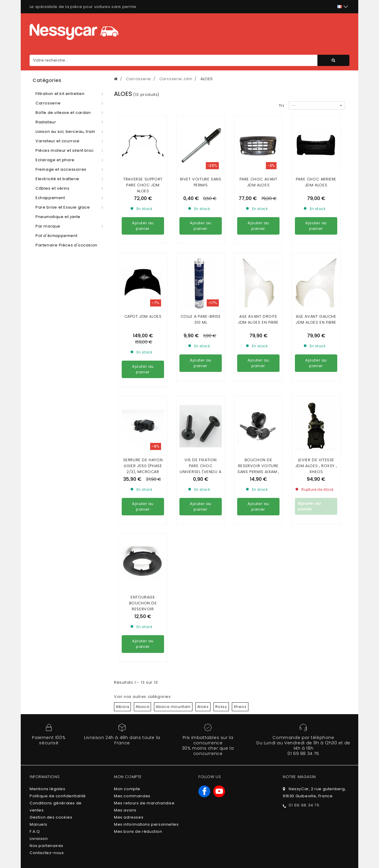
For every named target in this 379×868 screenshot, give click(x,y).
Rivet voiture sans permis (201, 182)
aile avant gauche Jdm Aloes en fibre (316, 266)
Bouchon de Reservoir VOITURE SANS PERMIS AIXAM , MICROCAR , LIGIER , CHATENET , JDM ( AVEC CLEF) (258, 367)
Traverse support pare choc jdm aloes (143, 185)
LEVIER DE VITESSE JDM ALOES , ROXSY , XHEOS (316, 358)
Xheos (240, 545)
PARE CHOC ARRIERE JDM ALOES (316, 182)
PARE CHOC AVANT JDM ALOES (258, 182)
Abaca (142, 545)
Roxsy (221, 545)
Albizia (122, 545)
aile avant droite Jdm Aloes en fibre (258, 266)
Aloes (203, 545)
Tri (282, 105)
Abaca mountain (173, 545)
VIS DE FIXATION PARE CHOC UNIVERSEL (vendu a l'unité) (201, 361)
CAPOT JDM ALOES (143, 263)
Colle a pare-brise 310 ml (201, 266)
